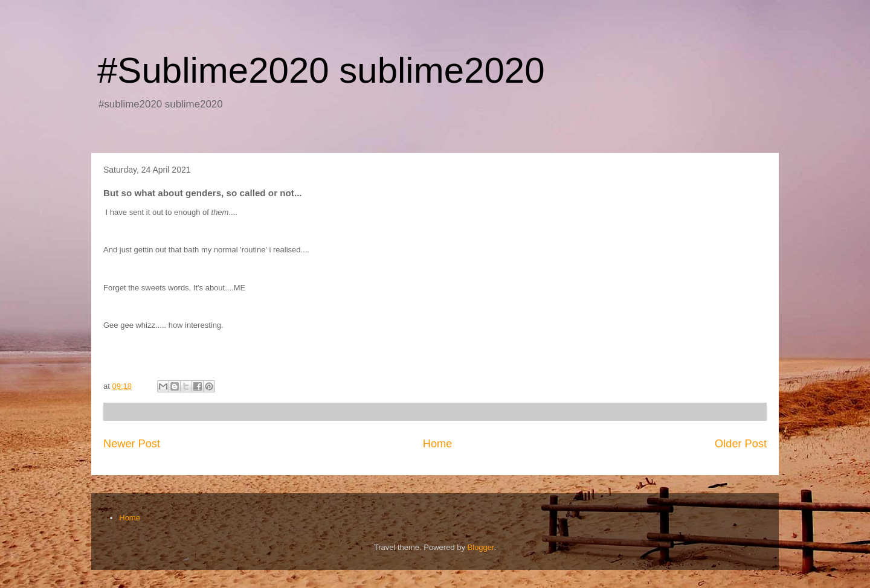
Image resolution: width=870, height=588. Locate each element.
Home (438, 444)
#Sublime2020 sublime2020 (321, 70)
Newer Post (132, 444)
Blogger (481, 547)
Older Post (741, 444)
